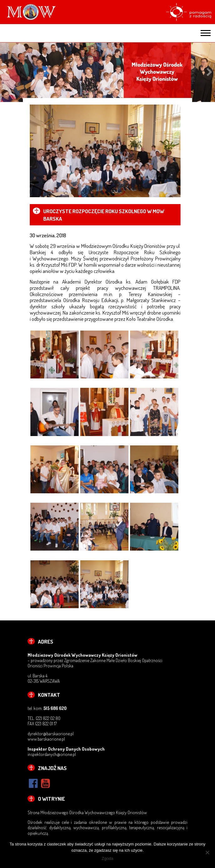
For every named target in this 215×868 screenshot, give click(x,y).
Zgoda (108, 858)
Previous (5, 72)
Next (210, 72)
